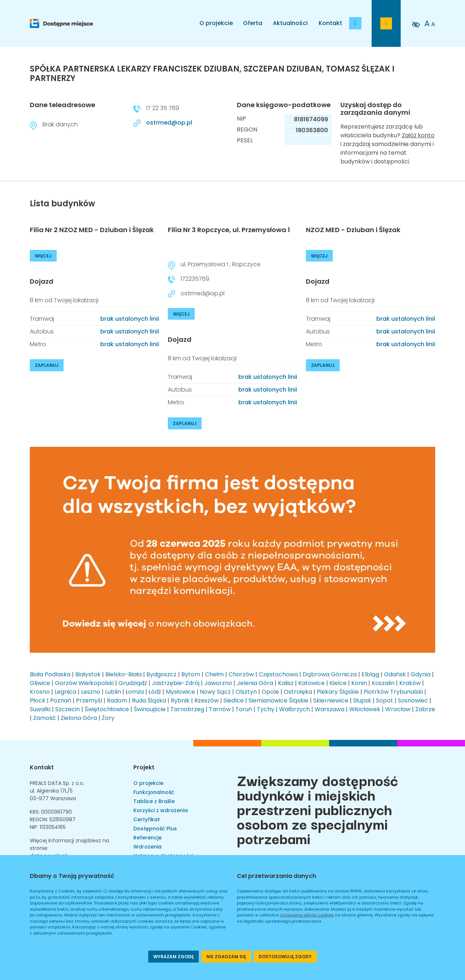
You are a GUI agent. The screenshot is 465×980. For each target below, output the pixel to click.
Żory (108, 718)
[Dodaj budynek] (355, 23)
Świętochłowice (107, 709)
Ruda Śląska (149, 700)
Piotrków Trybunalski (393, 692)
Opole (270, 692)
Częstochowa (278, 674)
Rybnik (180, 700)
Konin (359, 683)
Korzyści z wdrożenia (161, 810)
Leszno (91, 692)
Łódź (155, 692)
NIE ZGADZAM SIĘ (226, 957)
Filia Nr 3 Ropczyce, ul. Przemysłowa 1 (229, 230)
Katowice (312, 683)
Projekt (144, 767)
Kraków (410, 683)
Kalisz (286, 683)
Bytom (191, 674)
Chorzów (241, 674)
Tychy (266, 709)
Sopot (385, 700)
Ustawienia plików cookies (307, 915)
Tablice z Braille (154, 801)
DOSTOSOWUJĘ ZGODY (285, 957)
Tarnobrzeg (187, 709)
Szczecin (68, 709)
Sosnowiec (413, 700)
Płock (38, 700)
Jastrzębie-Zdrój (176, 683)
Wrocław (398, 709)
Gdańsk (395, 674)
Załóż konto (418, 135)
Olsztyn (246, 692)
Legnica (65, 692)
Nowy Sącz (215, 692)
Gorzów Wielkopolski (84, 683)
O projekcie (216, 23)
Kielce (338, 683)
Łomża (135, 692)
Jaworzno (218, 683)
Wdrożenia (147, 847)
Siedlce (234, 700)
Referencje (147, 838)
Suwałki (40, 709)
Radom (117, 700)
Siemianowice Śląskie (278, 700)
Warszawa (329, 709)
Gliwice (40, 683)
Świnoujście (150, 709)
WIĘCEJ (43, 256)
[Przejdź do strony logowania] (386, 23)
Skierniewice (331, 700)
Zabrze (425, 709)
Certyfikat (147, 819)
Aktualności (290, 23)
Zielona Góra (79, 718)
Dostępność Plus (155, 829)
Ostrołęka (298, 692)
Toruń (244, 709)
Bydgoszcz (161, 674)
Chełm (214, 674)
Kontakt (330, 23)
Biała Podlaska (50, 674)
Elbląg (370, 674)
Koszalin (383, 683)
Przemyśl (89, 700)
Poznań (61, 700)
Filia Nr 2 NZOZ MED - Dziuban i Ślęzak (92, 230)
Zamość (45, 718)
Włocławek (365, 709)
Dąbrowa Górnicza (330, 674)
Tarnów (220, 709)
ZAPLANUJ (47, 365)
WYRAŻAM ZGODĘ (173, 957)
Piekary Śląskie (338, 692)
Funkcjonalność (154, 792)
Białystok (88, 674)
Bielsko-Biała (124, 674)
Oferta (253, 23)
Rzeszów (207, 700)
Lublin (113, 692)
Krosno (40, 692)
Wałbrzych (294, 709)
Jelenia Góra (255, 683)
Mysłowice (180, 692)
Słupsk (362, 700)
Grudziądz (133, 683)
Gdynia (420, 674)
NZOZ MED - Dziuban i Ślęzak (353, 230)
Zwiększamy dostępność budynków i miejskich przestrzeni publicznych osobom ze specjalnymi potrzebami (318, 809)
